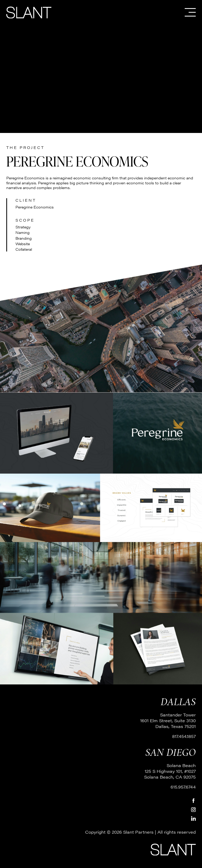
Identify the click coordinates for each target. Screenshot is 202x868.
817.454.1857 (184, 736)
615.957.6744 (183, 787)
